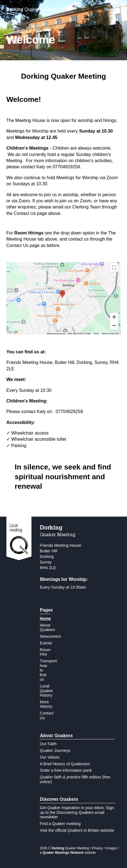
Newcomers (50, 636)
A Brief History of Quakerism (65, 764)
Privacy (97, 848)
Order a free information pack (66, 770)
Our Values (50, 757)
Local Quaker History (46, 691)
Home (45, 618)
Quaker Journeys (55, 750)
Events (46, 643)
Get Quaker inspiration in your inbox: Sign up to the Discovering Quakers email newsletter (77, 812)
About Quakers (47, 628)
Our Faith (48, 744)
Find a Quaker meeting (60, 824)
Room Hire (45, 652)
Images (111, 848)
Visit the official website (77, 830)
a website (68, 853)
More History (46, 704)
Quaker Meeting (31, 9)
